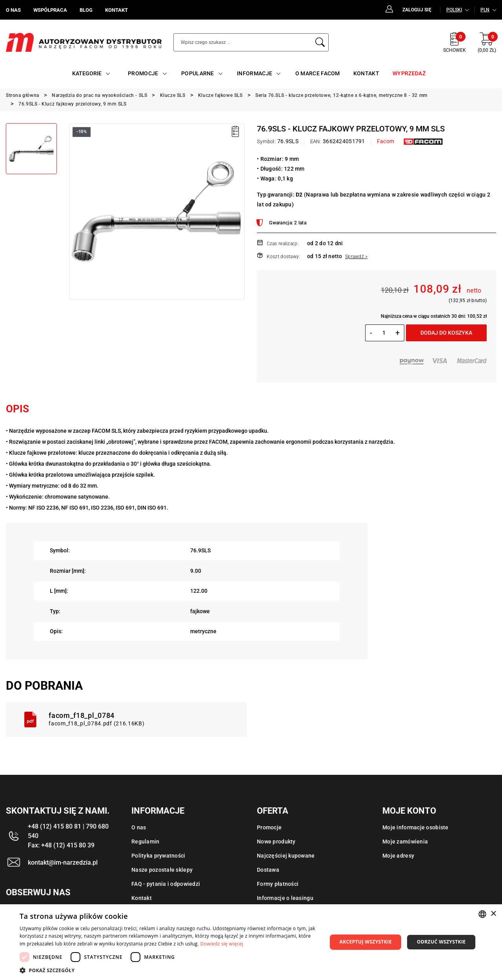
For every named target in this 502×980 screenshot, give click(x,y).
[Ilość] (384, 333)
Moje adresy (398, 856)
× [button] (493, 914)
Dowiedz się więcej (222, 944)
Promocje (269, 827)
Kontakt (142, 898)
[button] (169, 970)
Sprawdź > (356, 257)
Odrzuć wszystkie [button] (441, 942)
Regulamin (146, 842)
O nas (139, 827)
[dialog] (251, 942)
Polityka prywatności (158, 856)
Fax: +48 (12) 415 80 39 (61, 845)
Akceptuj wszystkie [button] (365, 942)
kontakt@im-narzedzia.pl (63, 863)
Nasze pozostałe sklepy (162, 870)
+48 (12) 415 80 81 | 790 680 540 (68, 831)
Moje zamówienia (405, 842)
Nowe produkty (276, 842)
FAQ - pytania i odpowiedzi (166, 884)
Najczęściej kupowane (286, 856)
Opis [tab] (17, 409)
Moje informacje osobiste (416, 827)
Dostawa (268, 870)
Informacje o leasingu (285, 898)
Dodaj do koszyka (446, 333)
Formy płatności (278, 884)
